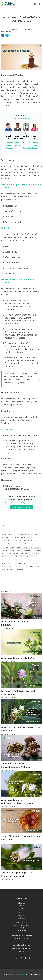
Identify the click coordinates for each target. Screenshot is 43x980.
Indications (7, 228)
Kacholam (33, 541)
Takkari (12, 547)
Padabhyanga (18, 563)
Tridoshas (16, 554)
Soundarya (5, 566)
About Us (22, 903)
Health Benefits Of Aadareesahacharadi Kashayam (21, 729)
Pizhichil (26, 563)
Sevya (16, 537)
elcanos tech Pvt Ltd (17, 975)
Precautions (8, 429)
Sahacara (18, 531)
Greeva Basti (24, 557)
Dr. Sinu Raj (35, 136)
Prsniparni (5, 550)
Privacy (22, 928)
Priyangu (29, 537)
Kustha (34, 531)
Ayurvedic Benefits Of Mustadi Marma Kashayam (20, 838)
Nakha (11, 534)
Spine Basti (13, 560)
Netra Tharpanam (7, 563)
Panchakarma (25, 554)
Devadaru (5, 534)
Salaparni (12, 550)
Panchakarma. (19, 570)
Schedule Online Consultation (11, 145)
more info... (22, 952)
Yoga (12, 566)
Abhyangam (34, 554)
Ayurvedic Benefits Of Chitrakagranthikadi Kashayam (17, 802)
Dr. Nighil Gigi (9, 136)
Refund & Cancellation (21, 925)
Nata (3, 544)
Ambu (9, 541)
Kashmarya (5, 547)
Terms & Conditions (21, 923)
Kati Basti (5, 560)
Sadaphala (37, 544)
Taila (16, 534)
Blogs (21, 908)
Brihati (31, 547)
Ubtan (27, 566)
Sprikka (30, 534)
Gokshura (20, 550)
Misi (20, 541)
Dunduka (24, 547)
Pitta (39, 550)
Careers (21, 913)
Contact (22, 930)
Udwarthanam (35, 566)
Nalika (4, 541)
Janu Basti (33, 557)
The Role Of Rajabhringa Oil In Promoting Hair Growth (17, 874)
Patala (18, 547)
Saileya (9, 544)
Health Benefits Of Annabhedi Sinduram (16, 623)
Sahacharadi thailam (8, 531)
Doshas (9, 554)
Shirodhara (5, 557)
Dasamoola (26, 531)
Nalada (15, 541)
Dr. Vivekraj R (26, 136)
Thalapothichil (19, 566)
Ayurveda (27, 550)
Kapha (34, 550)
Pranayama (10, 570)
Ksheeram (15, 544)
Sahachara (23, 534)
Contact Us (22, 915)
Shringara (33, 563)
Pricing (21, 910)
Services (22, 905)
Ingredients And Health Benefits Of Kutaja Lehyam (19, 693)
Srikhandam (5, 537)
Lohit (22, 544)
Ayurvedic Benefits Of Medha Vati (18, 658)
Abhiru (35, 537)
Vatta (3, 554)
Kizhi (19, 560)
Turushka (22, 537)
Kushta (36, 534)
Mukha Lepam (27, 560)
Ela (12, 537)
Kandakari (37, 547)
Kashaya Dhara (15, 557)
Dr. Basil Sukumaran (19, 136)
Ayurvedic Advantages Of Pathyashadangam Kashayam (16, 765)
